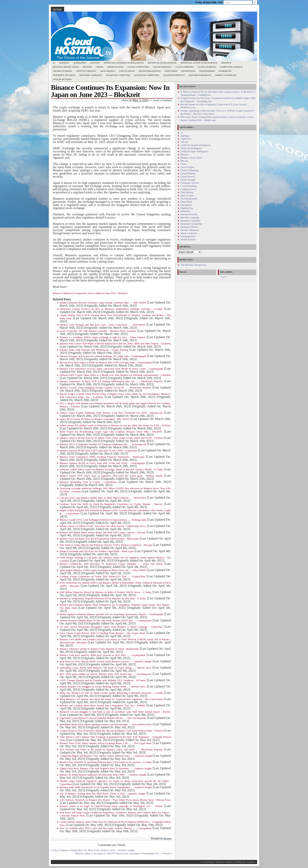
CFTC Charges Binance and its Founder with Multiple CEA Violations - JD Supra (103, 680)
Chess (99, 67)
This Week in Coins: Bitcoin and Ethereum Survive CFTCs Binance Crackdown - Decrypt (106, 545)
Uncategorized (188, 236)
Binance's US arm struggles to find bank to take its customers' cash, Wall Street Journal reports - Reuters (115, 712)
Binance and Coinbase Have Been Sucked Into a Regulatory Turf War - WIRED (102, 706)
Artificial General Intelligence (124, 63)
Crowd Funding (62, 71)
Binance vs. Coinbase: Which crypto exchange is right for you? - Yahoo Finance (103, 337)
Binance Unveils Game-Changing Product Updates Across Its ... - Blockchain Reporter (105, 388)
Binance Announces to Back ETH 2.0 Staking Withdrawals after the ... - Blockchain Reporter (111, 381)
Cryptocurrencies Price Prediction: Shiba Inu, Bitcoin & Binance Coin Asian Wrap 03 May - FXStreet (112, 731)
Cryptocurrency (86, 71)
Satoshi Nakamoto (200, 75)
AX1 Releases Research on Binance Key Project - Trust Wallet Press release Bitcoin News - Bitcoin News (115, 800)
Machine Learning (91, 75)
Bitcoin (87, 67)
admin (125, 100)
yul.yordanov (250, 862)
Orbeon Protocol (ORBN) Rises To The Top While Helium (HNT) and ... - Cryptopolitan (106, 621)
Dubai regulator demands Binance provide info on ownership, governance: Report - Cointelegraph (111, 614)
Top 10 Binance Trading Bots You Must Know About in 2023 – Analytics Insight (94, 850)
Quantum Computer (118, 75)
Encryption (188, 71)
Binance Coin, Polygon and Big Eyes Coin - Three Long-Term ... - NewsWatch (102, 325)
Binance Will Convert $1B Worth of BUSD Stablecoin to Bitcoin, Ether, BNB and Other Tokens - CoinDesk (115, 344)
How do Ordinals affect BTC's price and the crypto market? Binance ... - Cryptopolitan (106, 828)
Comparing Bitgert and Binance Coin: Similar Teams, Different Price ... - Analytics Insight (106, 756)
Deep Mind (171, 71)
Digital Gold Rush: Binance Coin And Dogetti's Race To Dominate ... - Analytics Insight (106, 768)
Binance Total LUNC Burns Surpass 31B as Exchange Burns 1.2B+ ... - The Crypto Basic (106, 743)
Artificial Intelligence (162, 63)
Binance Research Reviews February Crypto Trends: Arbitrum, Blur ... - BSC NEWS (103, 303)
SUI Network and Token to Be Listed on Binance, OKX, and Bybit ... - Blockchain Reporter (111, 750)
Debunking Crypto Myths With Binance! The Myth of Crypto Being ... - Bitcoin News (105, 668)
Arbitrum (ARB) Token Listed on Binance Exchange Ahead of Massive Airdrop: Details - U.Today (111, 470)
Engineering (207, 71)
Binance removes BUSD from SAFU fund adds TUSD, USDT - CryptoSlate (99, 451)
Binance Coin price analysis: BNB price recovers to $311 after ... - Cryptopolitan (103, 655)
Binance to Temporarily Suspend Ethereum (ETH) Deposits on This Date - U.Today (103, 599)
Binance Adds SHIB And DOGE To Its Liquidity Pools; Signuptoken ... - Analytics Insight (106, 787)
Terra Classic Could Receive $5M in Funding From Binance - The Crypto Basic (102, 633)
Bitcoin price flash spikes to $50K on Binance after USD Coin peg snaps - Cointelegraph (106, 363)
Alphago (64, 63)
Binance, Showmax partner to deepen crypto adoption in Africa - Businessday (99, 649)
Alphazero (80, 63)
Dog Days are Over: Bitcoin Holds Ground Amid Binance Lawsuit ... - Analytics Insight (106, 661)
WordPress (229, 862)
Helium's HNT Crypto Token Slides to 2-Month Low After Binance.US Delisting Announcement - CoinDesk (115, 375)
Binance (226, 63)
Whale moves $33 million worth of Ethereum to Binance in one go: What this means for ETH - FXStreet (115, 425)
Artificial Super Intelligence (199, 63)
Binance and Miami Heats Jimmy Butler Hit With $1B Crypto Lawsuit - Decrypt (103, 532)
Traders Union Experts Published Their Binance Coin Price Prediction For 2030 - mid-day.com (111, 413)
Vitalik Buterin (62, 79)
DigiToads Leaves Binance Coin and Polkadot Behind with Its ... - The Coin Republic (103, 718)
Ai (54, 63)
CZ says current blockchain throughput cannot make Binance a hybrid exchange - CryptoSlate (111, 627)
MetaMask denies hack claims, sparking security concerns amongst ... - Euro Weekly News (106, 724)
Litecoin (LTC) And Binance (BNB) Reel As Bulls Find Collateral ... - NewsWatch (103, 498)
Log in (223, 277)
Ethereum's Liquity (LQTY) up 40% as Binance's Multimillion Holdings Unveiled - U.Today (111, 309)
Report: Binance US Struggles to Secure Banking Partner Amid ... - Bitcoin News (103, 687)
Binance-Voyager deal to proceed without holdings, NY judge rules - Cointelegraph (103, 356)
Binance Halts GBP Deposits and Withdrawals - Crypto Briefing (94, 350)
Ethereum (225, 71)
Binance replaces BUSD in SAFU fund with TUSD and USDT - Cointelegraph (102, 463)
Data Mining (108, 71)
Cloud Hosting (162, 67)
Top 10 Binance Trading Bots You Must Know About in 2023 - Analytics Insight (103, 794)
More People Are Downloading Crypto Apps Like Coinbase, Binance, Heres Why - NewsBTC (111, 432)
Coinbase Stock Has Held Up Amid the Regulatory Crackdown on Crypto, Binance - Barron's (111, 504)
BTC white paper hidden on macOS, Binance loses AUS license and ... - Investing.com (106, 674)
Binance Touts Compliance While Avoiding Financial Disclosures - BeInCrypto (102, 457)
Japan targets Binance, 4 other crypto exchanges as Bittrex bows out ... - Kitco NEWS (103, 570)
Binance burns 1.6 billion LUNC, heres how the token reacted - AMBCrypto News (103, 526)
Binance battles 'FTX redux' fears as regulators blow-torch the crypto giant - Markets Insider (111, 476)
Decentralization (150, 71)
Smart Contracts (226, 75)
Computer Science (231, 67)
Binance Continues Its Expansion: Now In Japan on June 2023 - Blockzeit (90, 293)
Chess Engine (115, 67)
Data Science (127, 71)
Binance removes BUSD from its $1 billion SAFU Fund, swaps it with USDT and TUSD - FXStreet (111, 438)
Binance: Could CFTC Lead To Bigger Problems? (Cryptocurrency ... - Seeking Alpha (103, 520)
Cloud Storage (207, 67)
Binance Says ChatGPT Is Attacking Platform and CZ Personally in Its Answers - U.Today (106, 762)
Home (57, 10)
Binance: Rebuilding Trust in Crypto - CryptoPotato (88, 482)
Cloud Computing (138, 67)
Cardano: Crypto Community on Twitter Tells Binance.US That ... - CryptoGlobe (103, 577)
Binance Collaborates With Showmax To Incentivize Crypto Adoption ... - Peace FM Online (111, 564)
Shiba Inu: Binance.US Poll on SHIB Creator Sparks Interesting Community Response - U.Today (111, 693)
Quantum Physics (174, 75)
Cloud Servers (184, 67)
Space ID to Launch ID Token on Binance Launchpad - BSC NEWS (95, 419)
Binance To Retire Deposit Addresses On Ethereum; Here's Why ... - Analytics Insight (103, 775)
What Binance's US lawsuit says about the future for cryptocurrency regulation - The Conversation (111, 699)
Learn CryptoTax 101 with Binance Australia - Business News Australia (98, 331)
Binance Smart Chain (66, 67)
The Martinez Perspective (193, 265)
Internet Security (64, 75)
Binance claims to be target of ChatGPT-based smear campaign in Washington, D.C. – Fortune (123, 853)
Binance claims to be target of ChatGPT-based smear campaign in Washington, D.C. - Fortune (111, 806)
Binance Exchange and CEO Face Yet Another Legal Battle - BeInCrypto (97, 551)
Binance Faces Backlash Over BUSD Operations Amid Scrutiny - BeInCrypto (99, 539)
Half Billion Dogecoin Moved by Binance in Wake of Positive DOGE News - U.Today (106, 592)
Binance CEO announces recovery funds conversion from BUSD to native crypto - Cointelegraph (111, 369)
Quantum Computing (147, 75)
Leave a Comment (162, 100)
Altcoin (95, 63)
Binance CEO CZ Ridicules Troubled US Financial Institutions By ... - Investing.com (103, 444)
